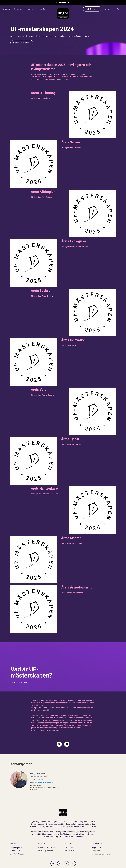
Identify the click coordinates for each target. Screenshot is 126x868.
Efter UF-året (69, 851)
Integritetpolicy (16, 848)
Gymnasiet (18, 9)
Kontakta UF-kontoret (22, 43)
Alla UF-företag (70, 848)
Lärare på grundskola (45, 851)
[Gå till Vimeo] (66, 864)
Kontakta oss (110, 9)
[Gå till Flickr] (73, 864)
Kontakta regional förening (101, 854)
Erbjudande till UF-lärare (46, 848)
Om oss (13, 843)
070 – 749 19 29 (38, 780)
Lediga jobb (96, 851)
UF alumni (29, 9)
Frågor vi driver (42, 9)
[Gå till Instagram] (60, 864)
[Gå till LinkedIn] (53, 864)
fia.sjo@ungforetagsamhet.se (44, 783)
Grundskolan (6, 9)
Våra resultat (15, 851)
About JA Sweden (17, 854)
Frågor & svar (96, 848)
